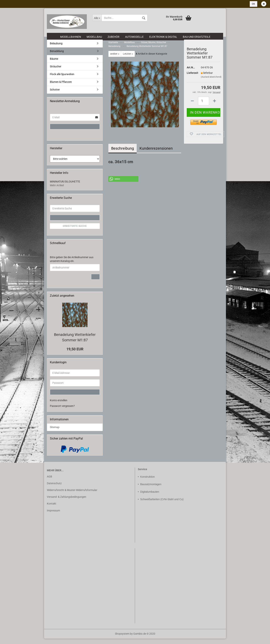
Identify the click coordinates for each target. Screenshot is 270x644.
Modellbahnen (71, 37)
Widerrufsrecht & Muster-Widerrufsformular (72, 495)
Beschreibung (123, 154)
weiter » (115, 59)
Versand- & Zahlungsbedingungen (67, 502)
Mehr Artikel (57, 191)
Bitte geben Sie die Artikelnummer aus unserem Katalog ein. (72, 265)
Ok (253, 4)
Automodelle (134, 37)
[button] (123, 184)
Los (95, 282)
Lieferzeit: (191, 78)
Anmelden (75, 132)
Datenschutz (54, 489)
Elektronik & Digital (163, 37)
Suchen (75, 223)
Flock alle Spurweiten (62, 80)
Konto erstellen (59, 406)
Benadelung (57, 57)
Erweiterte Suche (75, 231)
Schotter (55, 95)
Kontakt (52, 509)
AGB (49, 482)
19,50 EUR (75, 354)
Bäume (54, 64)
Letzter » (128, 59)
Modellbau (94, 37)
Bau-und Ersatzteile (197, 37)
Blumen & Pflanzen (61, 87)
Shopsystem (122, 639)
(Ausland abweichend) (211, 82)
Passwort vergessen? (62, 411)
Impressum (53, 516)
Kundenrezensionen (156, 154)
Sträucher (56, 72)
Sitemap (55, 432)
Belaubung (56, 49)
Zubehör (114, 37)
